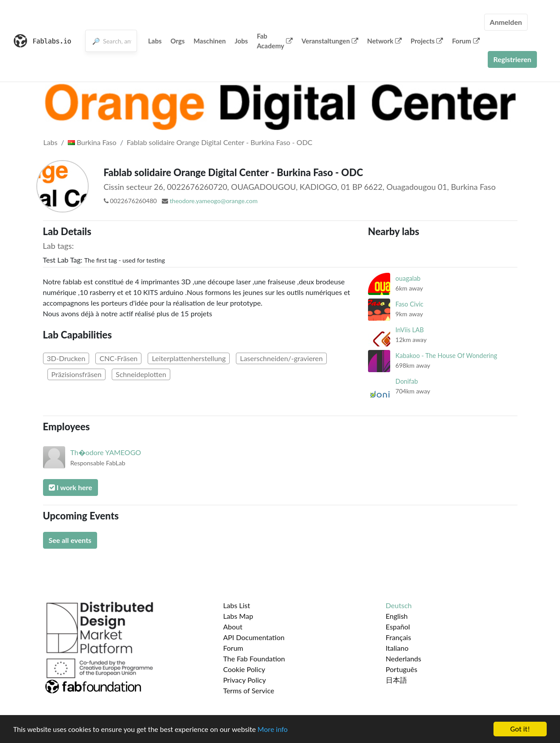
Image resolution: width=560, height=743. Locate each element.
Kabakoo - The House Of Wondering (446, 356)
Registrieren (513, 59)
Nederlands (403, 658)
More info (273, 729)
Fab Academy (275, 41)
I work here (70, 487)
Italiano (397, 648)
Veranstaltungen (330, 41)
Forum (466, 41)
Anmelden (506, 22)
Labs (155, 41)
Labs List (237, 605)
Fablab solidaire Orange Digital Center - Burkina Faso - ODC (220, 142)
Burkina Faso (92, 142)
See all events (70, 540)
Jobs (241, 41)
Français (398, 637)
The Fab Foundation (254, 658)
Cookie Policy (244, 669)
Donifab (407, 381)
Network (384, 41)
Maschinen (210, 41)
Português (401, 669)
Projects (427, 41)
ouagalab (408, 278)
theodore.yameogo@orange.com (214, 201)
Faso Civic (409, 304)
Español (398, 627)
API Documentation (254, 637)
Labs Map (238, 616)
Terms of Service (249, 690)
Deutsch (399, 605)
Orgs (178, 41)
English (397, 616)
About (233, 627)
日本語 (396, 680)
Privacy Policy (245, 680)
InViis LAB (410, 330)
